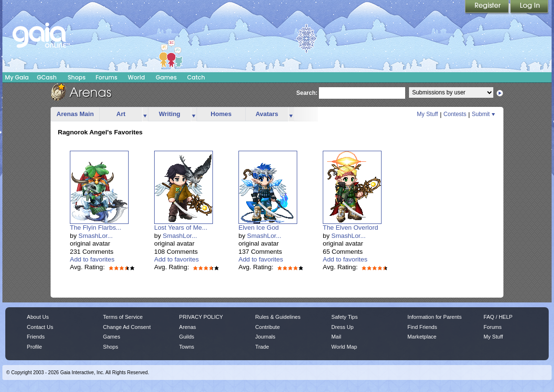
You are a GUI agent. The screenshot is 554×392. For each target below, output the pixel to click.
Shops (76, 77)
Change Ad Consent (127, 327)
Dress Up (343, 327)
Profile (34, 347)
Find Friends (422, 327)
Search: (307, 93)
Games (166, 77)
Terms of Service (123, 317)
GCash (47, 77)
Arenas (188, 327)
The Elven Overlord (350, 228)
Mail (336, 337)
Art (121, 114)
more (145, 114)
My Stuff (427, 114)
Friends (36, 337)
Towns (187, 347)
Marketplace (422, 337)
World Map (344, 347)
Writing (170, 114)
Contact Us (40, 327)
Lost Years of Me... (181, 228)
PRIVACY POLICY (201, 317)
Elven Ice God (259, 228)
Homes (221, 114)
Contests (455, 114)
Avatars (267, 114)
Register (488, 7)
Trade (262, 347)
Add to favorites (92, 259)
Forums (106, 77)
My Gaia (17, 77)
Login (529, 7)
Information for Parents (435, 317)
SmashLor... (96, 236)
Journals (265, 337)
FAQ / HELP (498, 317)
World (136, 77)
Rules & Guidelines (278, 317)
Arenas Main (75, 114)
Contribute (268, 327)
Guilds (187, 337)
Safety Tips (345, 317)
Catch (196, 77)
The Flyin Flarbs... (96, 228)
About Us (38, 317)
